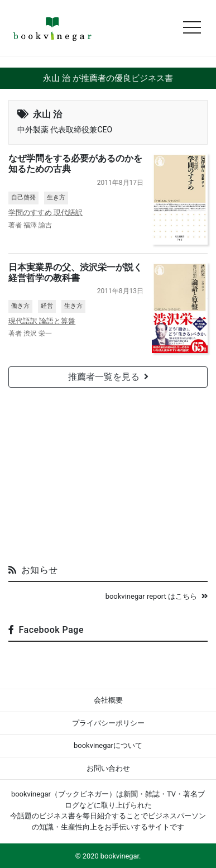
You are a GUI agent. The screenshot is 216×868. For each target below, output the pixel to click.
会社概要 (108, 700)
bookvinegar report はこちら (157, 596)
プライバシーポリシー (108, 723)
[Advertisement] (108, 471)
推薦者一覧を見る (108, 377)
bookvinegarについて (108, 745)
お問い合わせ (108, 768)
